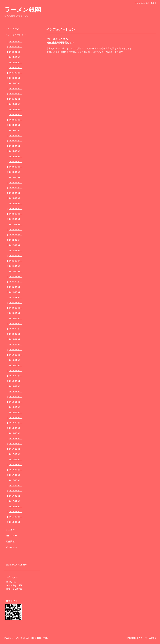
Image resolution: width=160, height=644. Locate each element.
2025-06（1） (16, 83)
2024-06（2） (16, 135)
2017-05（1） (16, 480)
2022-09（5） (16, 219)
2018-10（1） (16, 407)
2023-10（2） (16, 167)
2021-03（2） (16, 292)
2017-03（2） (16, 491)
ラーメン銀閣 (23, 10)
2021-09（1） (16, 266)
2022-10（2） (16, 214)
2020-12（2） (16, 308)
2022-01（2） (16, 250)
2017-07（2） (16, 470)
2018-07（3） (16, 418)
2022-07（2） (16, 224)
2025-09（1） (16, 68)
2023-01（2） (16, 203)
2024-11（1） (16, 115)
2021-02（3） (16, 297)
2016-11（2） (16, 512)
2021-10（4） (16, 261)
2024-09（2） (16, 125)
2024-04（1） (16, 146)
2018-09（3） (16, 412)
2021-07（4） (16, 277)
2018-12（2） (16, 397)
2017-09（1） (16, 459)
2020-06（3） (16, 329)
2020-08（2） (16, 324)
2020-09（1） (16, 318)
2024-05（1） (16, 141)
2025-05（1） (16, 88)
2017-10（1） (16, 454)
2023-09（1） (16, 172)
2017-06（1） (16, 475)
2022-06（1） (16, 229)
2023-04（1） (16, 193)
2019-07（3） (16, 371)
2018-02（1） (16, 438)
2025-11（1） (16, 62)
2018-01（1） (16, 444)
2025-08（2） (16, 73)
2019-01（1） (16, 391)
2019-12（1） (16, 355)
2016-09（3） (16, 522)
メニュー (10, 530)
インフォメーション (16, 35)
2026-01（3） (16, 52)
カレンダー (11, 536)
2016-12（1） (16, 506)
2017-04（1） (16, 485)
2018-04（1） (16, 428)
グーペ (144, 638)
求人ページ (11, 547)
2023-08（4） (16, 177)
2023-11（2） (16, 162)
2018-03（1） (16, 433)
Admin (152, 638)
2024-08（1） (16, 130)
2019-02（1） (16, 386)
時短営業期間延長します (61, 43)
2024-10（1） (16, 120)
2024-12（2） (16, 109)
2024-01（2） (16, 156)
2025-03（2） (16, 94)
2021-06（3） (16, 282)
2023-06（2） (16, 182)
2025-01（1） (16, 104)
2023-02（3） (16, 198)
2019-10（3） (16, 365)
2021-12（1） (16, 256)
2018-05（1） (16, 423)
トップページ (12, 29)
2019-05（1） (16, 376)
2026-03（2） (16, 41)
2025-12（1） (16, 57)
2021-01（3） (16, 303)
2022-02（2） (16, 245)
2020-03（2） (16, 344)
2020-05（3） (16, 334)
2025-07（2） (16, 78)
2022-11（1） (16, 209)
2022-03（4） (16, 240)
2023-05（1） (16, 188)
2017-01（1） (16, 501)
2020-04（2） (16, 339)
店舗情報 (10, 542)
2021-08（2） (16, 271)
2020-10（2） (16, 313)
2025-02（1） (16, 99)
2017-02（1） (16, 496)
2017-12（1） (16, 449)
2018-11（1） (16, 402)
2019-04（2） (16, 381)
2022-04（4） (16, 235)
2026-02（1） (16, 47)
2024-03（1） (16, 151)
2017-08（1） (16, 465)
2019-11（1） (16, 360)
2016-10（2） (16, 517)
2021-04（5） (16, 287)
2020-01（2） (16, 350)
